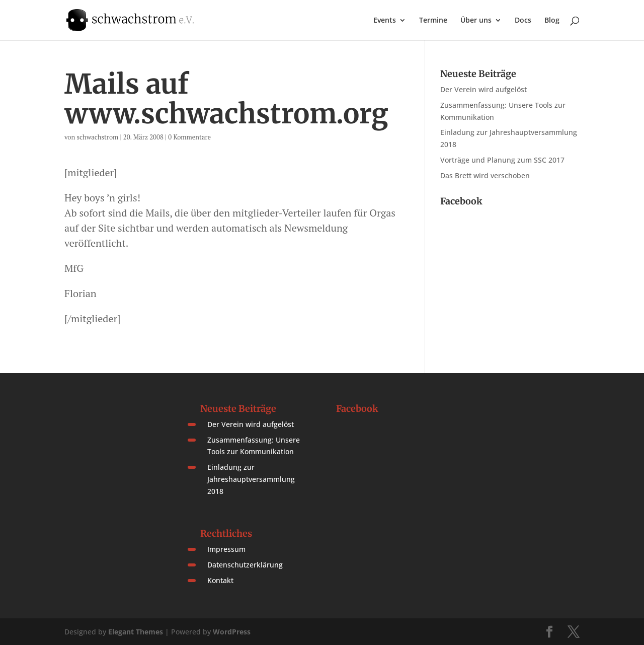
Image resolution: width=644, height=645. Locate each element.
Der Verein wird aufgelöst (484, 89)
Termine (433, 21)
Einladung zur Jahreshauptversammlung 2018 (251, 479)
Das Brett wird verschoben (485, 175)
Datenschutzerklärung (245, 565)
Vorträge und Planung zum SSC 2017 (502, 160)
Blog (552, 21)
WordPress (232, 632)
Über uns (476, 21)
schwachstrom (97, 137)
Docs (523, 21)
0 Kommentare (189, 137)
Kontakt (220, 580)
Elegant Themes (136, 632)
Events (385, 21)
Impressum (226, 549)
